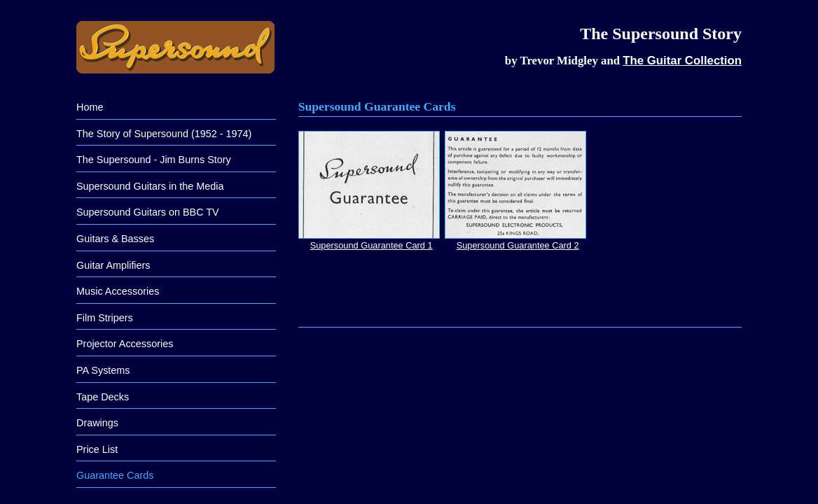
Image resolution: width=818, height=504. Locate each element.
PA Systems (103, 370)
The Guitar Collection (682, 61)
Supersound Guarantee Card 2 (515, 191)
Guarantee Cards (115, 475)
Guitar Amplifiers (113, 265)
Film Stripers (105, 318)
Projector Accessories (125, 344)
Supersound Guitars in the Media (150, 186)
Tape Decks (103, 397)
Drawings (97, 423)
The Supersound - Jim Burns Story (154, 160)
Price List (97, 449)
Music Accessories (118, 291)
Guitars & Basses (115, 239)
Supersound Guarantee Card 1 (369, 191)
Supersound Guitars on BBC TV (148, 212)
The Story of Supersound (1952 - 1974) (164, 134)
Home (90, 107)
